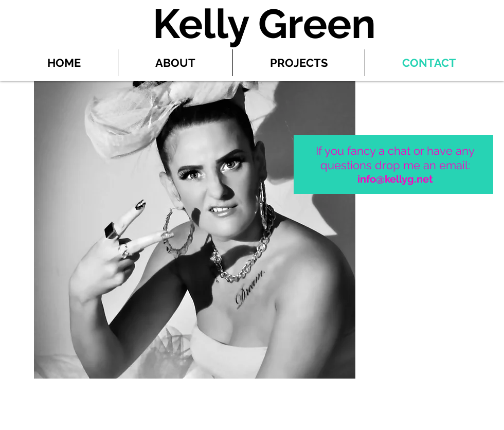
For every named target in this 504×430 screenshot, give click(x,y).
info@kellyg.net (395, 179)
